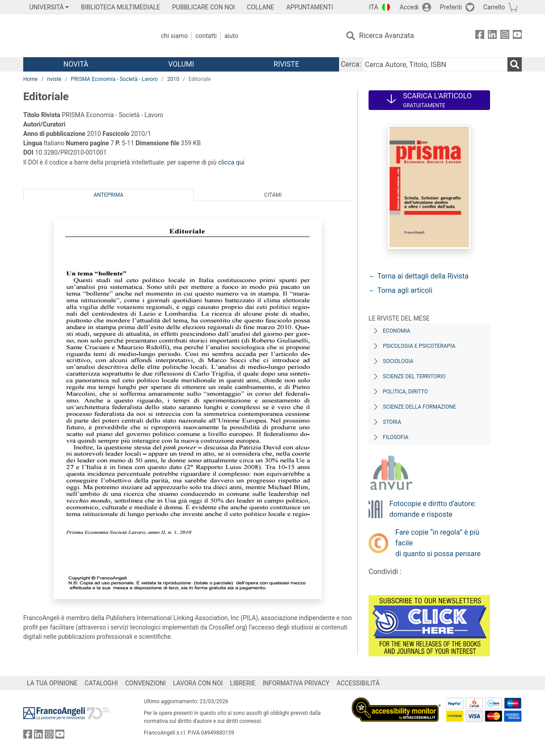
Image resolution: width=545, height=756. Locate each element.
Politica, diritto (405, 392)
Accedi (409, 7)
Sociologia (398, 361)
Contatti (206, 36)
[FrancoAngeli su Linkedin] (492, 36)
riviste (54, 79)
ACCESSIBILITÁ (358, 683)
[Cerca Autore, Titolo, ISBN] (435, 64)
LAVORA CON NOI (198, 683)
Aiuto (231, 36)
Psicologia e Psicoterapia (419, 346)
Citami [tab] (273, 195)
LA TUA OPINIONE (52, 683)
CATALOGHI (101, 683)
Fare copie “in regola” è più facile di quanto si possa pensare (438, 543)
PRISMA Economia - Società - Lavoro (114, 79)
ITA (374, 7)
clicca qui (231, 162)
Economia (396, 331)
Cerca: (351, 64)
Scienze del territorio (414, 376)
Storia (392, 422)
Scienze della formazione (419, 407)
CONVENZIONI (145, 683)
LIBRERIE (243, 683)
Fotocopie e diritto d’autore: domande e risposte (433, 509)
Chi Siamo (174, 36)
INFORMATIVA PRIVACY (296, 683)
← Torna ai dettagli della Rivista (419, 276)
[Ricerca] (515, 64)
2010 (173, 79)
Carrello (494, 7)
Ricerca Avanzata (387, 36)
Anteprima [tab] (109, 195)
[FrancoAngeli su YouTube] (517, 36)
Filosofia (396, 437)
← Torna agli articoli (400, 290)
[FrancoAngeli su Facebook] (480, 36)
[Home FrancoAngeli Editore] (82, 36)
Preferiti (451, 7)
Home (30, 79)
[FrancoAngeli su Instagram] (505, 36)
